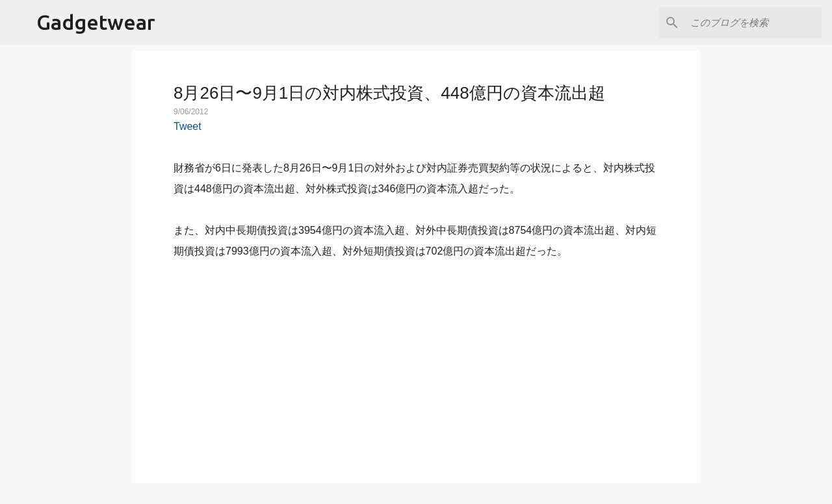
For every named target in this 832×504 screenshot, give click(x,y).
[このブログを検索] (753, 23)
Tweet (188, 126)
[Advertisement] (416, 364)
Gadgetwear (96, 22)
